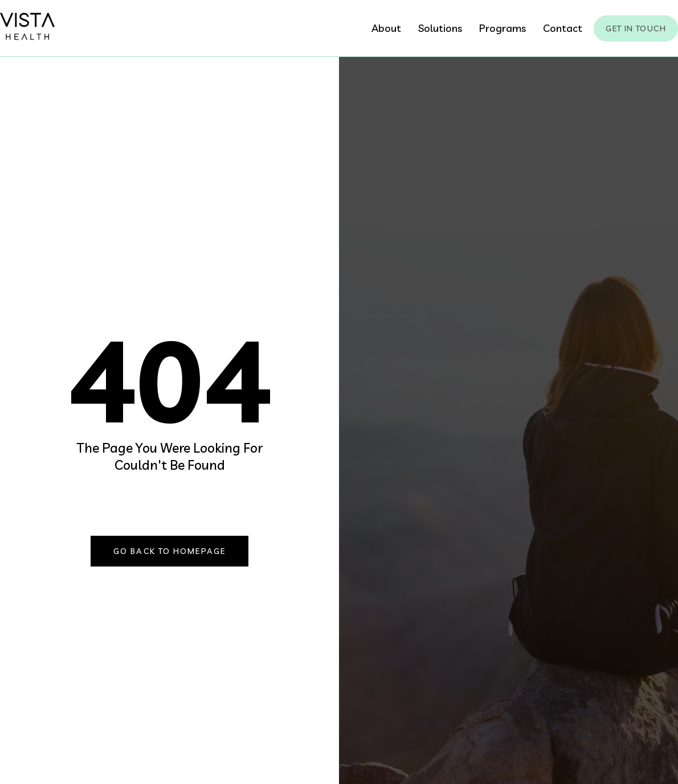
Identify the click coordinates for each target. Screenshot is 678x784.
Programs (503, 28)
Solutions (440, 28)
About (386, 28)
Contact (563, 28)
